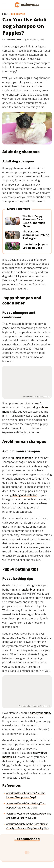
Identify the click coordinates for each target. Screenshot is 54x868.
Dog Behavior (18, 14)
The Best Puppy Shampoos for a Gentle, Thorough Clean (34, 221)
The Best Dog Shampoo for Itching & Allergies (36, 235)
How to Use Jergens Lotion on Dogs (35, 246)
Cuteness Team (13, 40)
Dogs (5, 14)
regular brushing (31, 590)
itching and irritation (25, 495)
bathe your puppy (41, 713)
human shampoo (23, 458)
